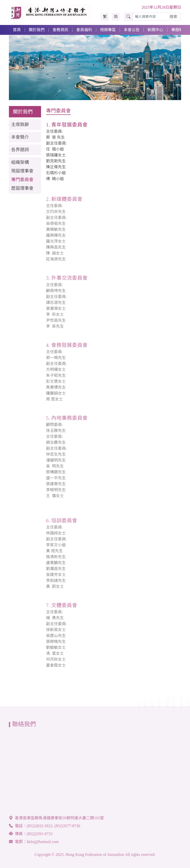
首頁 (17, 30)
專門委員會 (22, 180)
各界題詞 (20, 150)
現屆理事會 (22, 171)
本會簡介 (20, 137)
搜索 (173, 17)
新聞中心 (155, 30)
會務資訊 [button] (60, 30)
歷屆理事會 (22, 188)
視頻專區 (108, 30)
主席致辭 (20, 125)
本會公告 (132, 30)
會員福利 (84, 30)
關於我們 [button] (37, 30)
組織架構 (20, 162)
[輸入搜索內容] (150, 17)
